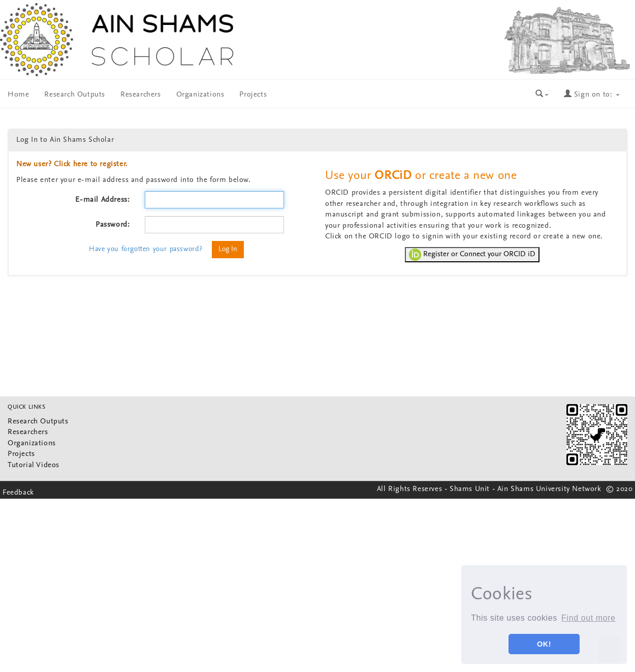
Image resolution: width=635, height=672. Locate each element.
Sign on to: (592, 95)
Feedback (18, 493)
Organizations (200, 95)
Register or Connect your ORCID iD (472, 255)
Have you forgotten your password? (146, 249)
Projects (253, 95)
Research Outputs (75, 95)
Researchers (141, 95)
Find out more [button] (589, 618)
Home (18, 95)
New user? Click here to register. (72, 164)
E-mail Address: (102, 200)
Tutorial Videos (34, 465)
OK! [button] (544, 644)
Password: (113, 225)
